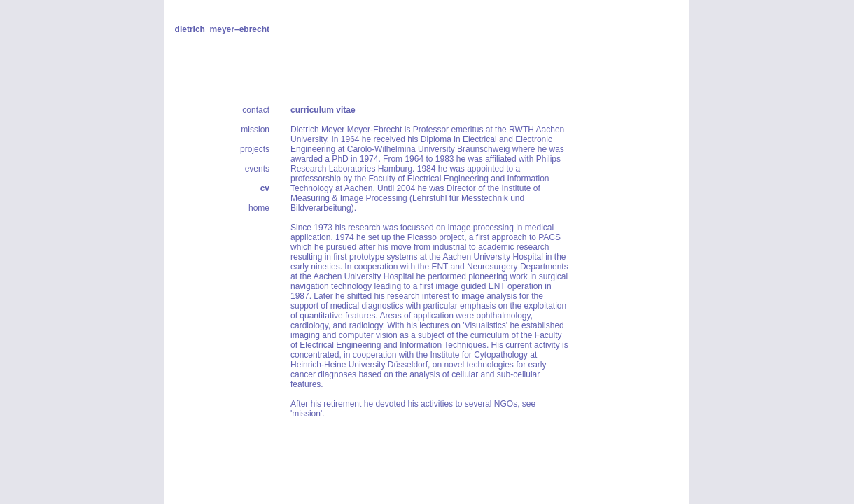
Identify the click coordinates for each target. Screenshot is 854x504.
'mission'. (308, 414)
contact (256, 110)
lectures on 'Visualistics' (464, 325)
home (259, 208)
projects (255, 149)
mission (255, 129)
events (257, 169)
